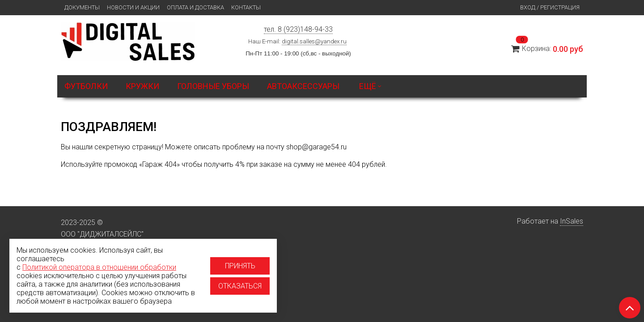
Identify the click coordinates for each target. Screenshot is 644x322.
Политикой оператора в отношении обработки (99, 267)
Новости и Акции (133, 7)
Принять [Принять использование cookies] (240, 266)
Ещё (370, 86)
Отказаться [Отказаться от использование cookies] (240, 286)
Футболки (86, 86)
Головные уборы (213, 86)
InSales (572, 221)
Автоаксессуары (303, 86)
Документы (82, 7)
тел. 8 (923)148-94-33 (298, 29)
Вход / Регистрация (550, 7)
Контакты (246, 7)
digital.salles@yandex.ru (314, 41)
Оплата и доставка (195, 7)
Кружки (142, 86)
